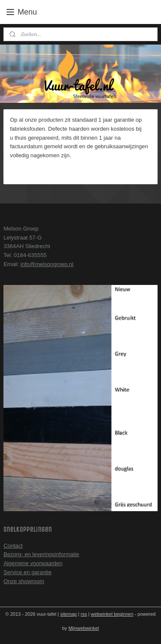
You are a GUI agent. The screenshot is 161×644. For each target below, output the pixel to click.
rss (84, 614)
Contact (13, 546)
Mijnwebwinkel (84, 628)
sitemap (68, 614)
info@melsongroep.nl (47, 264)
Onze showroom (24, 581)
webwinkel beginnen (112, 614)
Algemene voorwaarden (33, 563)
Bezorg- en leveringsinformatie (41, 554)
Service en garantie (27, 572)
